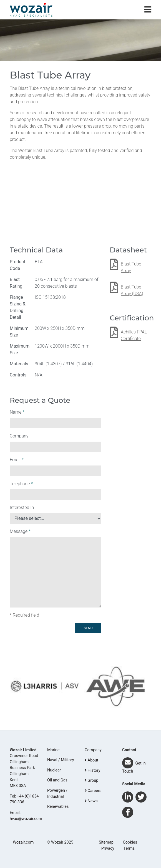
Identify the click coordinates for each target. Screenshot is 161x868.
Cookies (130, 842)
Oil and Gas (57, 780)
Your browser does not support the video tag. (80, 205)
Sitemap (106, 842)
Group (91, 780)
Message (20, 531)
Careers (93, 791)
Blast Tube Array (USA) (132, 290)
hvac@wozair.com (26, 819)
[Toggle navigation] (148, 10)
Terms (129, 848)
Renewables (58, 807)
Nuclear (54, 770)
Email (17, 460)
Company (19, 436)
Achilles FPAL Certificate (134, 335)
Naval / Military (61, 760)
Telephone (21, 484)
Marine (53, 750)
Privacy (108, 848)
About (91, 760)
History (92, 770)
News (91, 801)
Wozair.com (23, 842)
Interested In (22, 508)
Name (17, 412)
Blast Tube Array (131, 267)
